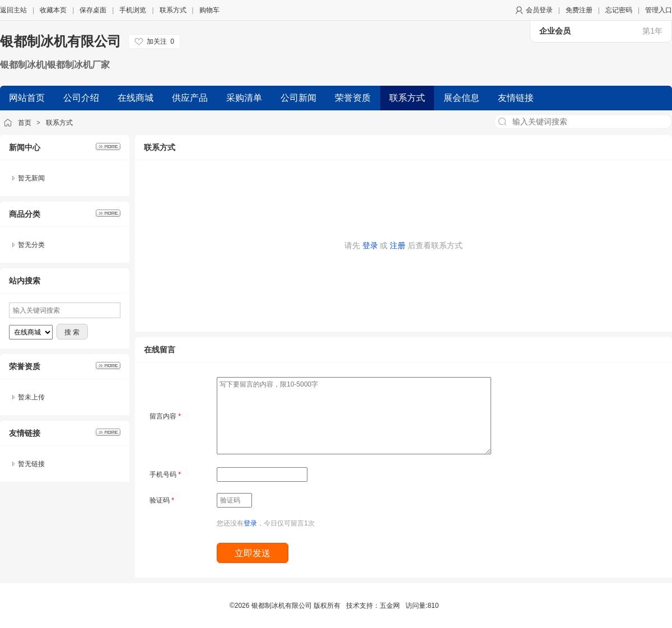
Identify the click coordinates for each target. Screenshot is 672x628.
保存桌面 (93, 10)
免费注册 (579, 10)
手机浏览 (133, 10)
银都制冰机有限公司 (60, 41)
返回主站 (13, 10)
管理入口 (659, 10)
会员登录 (539, 10)
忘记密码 (619, 10)
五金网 (390, 606)
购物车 (209, 10)
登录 (370, 245)
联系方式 (173, 10)
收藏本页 (53, 10)
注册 (398, 245)
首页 (25, 123)
